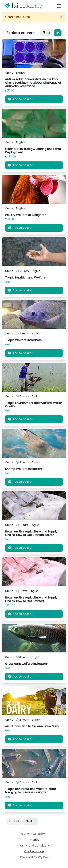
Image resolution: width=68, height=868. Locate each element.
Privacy (34, 840)
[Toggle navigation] (59, 6)
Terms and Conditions (34, 846)
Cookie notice (34, 851)
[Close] (61, 17)
